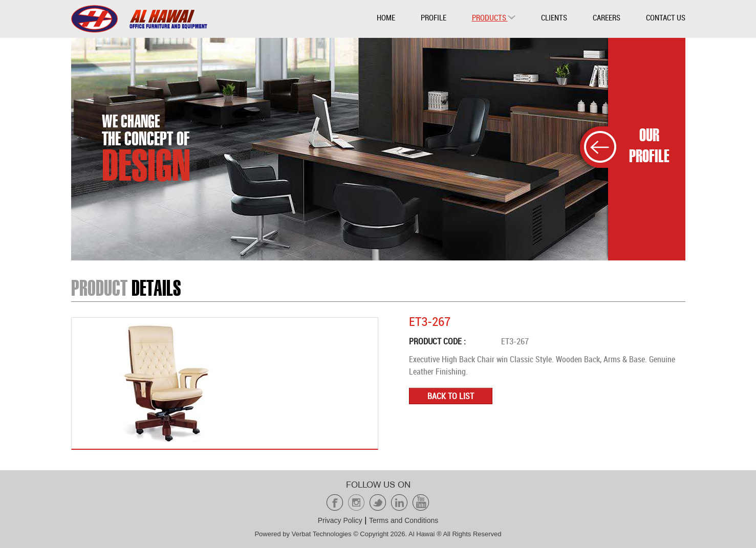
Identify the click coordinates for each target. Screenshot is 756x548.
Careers (607, 17)
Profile (434, 17)
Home (386, 17)
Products (494, 17)
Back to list (451, 396)
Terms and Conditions (404, 520)
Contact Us (666, 17)
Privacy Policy (340, 520)
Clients (554, 17)
